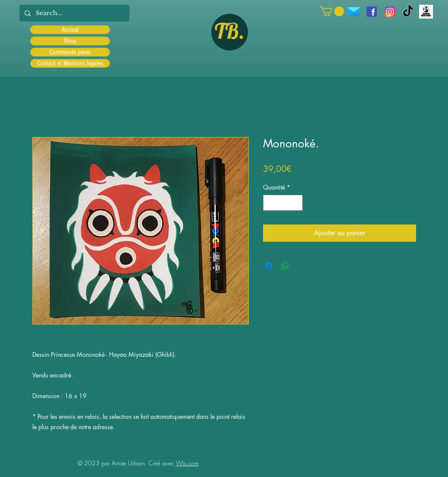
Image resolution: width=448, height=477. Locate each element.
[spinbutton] (283, 203)
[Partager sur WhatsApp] (285, 266)
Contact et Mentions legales (70, 63)
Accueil (70, 30)
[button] (332, 11)
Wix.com (187, 463)
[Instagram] (390, 12)
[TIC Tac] (408, 12)
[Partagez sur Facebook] (269, 266)
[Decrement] (270, 203)
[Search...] (74, 13)
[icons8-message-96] (354, 12)
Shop (70, 41)
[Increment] (296, 203)
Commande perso (70, 52)
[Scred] (426, 12)
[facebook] (372, 12)
